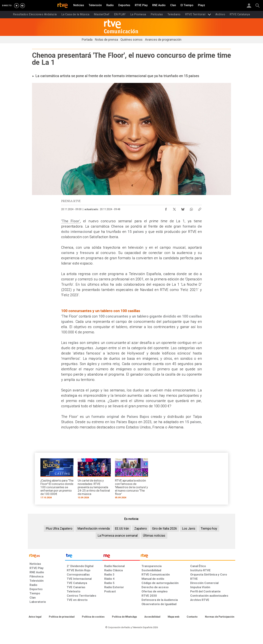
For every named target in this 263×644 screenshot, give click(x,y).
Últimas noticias (154, 535)
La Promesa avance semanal (118, 535)
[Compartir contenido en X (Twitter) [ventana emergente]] (174, 208)
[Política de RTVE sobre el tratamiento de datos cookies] (93, 617)
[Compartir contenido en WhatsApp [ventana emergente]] (191, 208)
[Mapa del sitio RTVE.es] (174, 617)
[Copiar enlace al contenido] (200, 208)
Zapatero (141, 528)
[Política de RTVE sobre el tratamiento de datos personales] (62, 617)
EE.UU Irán (122, 528)
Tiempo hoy (209, 528)
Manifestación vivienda (94, 528)
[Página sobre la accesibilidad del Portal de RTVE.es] (152, 617)
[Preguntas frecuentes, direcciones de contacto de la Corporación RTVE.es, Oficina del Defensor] (192, 617)
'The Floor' (71, 221)
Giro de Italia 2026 (164, 528)
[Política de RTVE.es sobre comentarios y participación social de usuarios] (220, 617)
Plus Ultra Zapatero (59, 528)
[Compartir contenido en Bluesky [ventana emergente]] (183, 208)
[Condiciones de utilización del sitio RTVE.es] (35, 617)
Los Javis (189, 528)
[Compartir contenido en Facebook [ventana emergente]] (166, 208)
